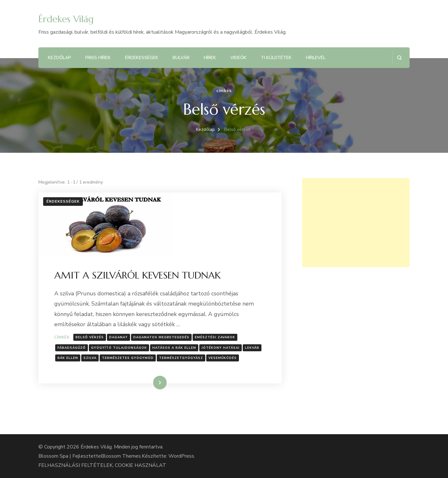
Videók (238, 58)
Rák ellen (68, 358)
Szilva (90, 358)
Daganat (119, 337)
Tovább (152, 382)
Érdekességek (142, 58)
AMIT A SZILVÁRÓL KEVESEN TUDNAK (138, 275)
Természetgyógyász (181, 358)
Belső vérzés (90, 337)
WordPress (181, 456)
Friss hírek (98, 58)
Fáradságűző (72, 348)
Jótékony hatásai (221, 348)
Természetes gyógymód (128, 358)
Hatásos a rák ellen (174, 348)
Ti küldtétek (276, 58)
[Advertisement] (356, 223)
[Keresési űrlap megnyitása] (399, 58)
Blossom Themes (121, 456)
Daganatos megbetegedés (161, 337)
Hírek (210, 58)
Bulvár (181, 58)
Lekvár (252, 348)
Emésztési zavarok (215, 337)
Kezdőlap (59, 58)
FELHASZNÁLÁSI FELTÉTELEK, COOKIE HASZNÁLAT (102, 465)
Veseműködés (223, 358)
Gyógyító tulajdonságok (119, 348)
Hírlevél (316, 58)
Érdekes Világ (66, 19)
